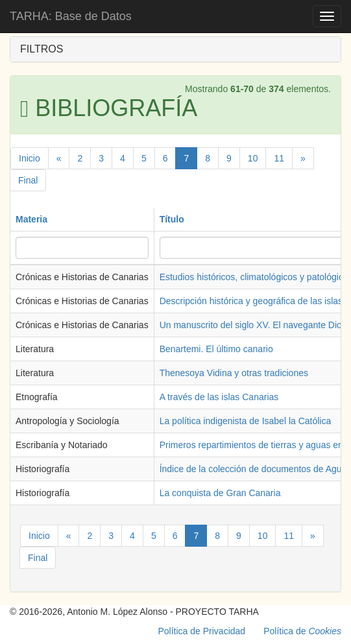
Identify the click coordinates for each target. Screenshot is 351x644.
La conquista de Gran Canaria (220, 493)
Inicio (30, 158)
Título (172, 219)
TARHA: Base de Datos (71, 16)
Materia (31, 219)
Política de (302, 631)
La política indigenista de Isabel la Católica (246, 421)
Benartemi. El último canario (216, 349)
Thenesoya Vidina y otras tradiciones (234, 373)
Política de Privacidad (202, 631)
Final (28, 180)
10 (253, 158)
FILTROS (42, 49)
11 (279, 158)
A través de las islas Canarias (219, 397)
